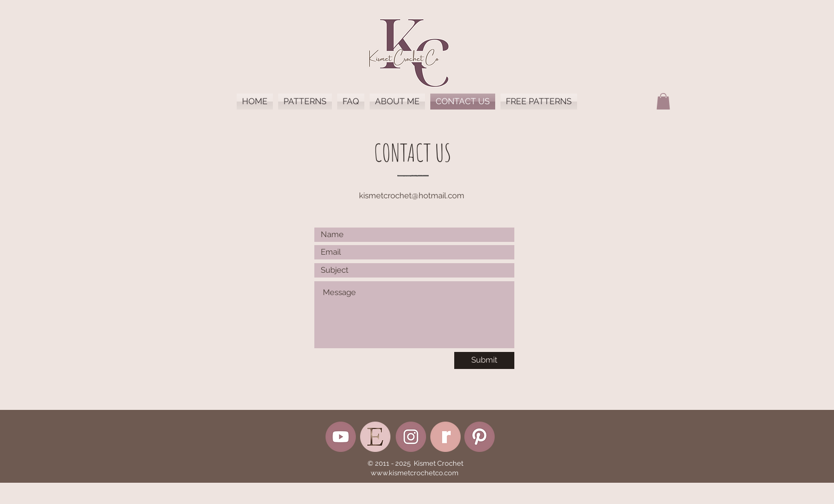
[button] (663, 101)
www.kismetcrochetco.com (415, 473)
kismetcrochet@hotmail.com (412, 196)
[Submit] (484, 360)
